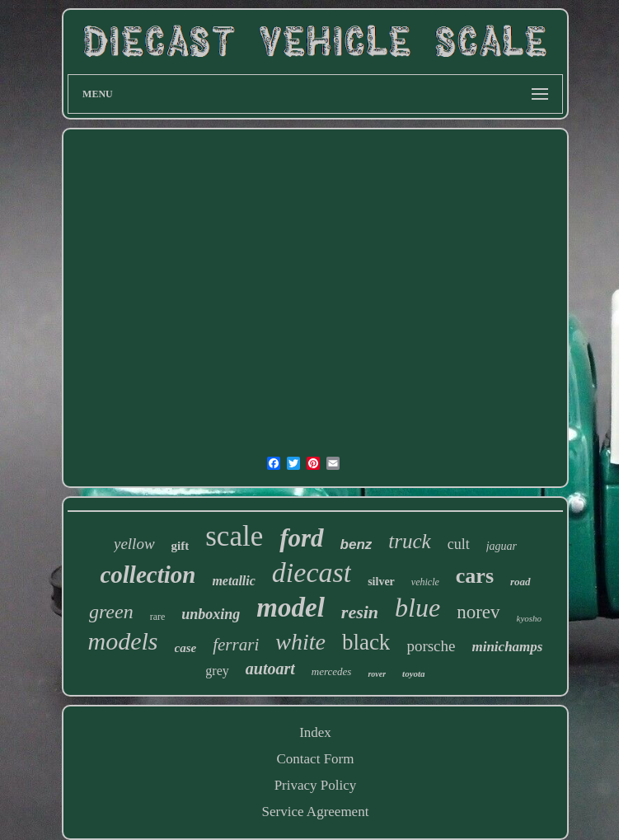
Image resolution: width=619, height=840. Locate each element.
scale (234, 536)
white (300, 642)
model (290, 608)
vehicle (425, 582)
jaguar (502, 546)
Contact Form (316, 759)
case (186, 648)
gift (181, 546)
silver (381, 582)
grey (217, 671)
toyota (414, 673)
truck (409, 541)
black (366, 642)
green (111, 612)
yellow (134, 544)
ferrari (236, 645)
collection (148, 575)
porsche (431, 646)
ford (301, 538)
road (521, 582)
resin (360, 612)
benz (356, 544)
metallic (233, 581)
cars (475, 576)
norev (478, 612)
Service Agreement (316, 812)
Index (315, 732)
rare (158, 617)
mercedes (332, 671)
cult (459, 544)
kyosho (530, 618)
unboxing (211, 614)
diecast (312, 573)
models (123, 641)
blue (417, 608)
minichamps (507, 647)
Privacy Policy (316, 785)
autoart (270, 669)
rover (377, 674)
